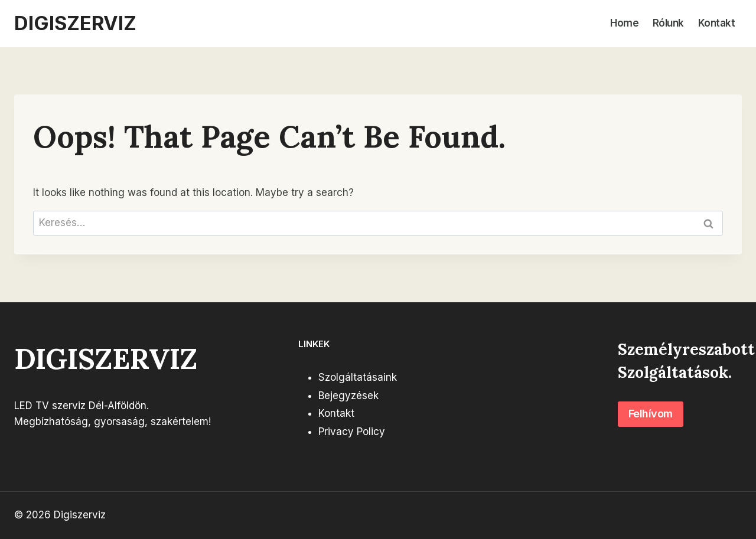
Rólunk (668, 23)
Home (624, 23)
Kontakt (717, 23)
